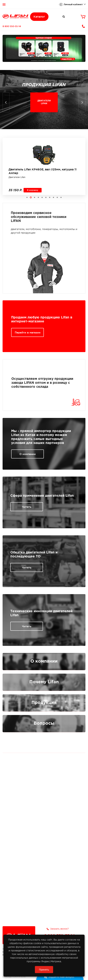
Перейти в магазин (28, 332)
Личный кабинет (73, 4)
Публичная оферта (44, 743)
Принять (44, 970)
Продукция (44, 703)
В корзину (33, 190)
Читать (27, 507)
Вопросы (44, 723)
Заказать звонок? (59, 929)
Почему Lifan (44, 682)
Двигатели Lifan (17, 177)
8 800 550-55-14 (12, 26)
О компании (28, 454)
